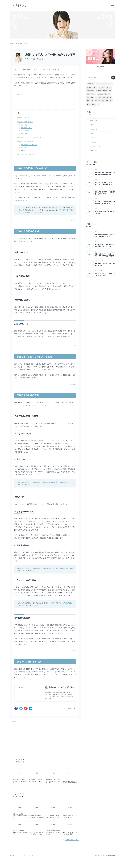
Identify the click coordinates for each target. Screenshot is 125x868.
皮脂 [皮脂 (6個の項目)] (104, 97)
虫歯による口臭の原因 (26, 122)
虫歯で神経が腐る (26, 128)
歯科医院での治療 (26, 150)
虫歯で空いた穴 (26, 125)
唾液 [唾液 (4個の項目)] (110, 91)
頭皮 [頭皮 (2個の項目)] (111, 101)
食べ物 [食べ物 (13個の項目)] (88, 104)
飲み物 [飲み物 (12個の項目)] (94, 104)
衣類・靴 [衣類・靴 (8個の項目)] (98, 101)
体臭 (92, 125)
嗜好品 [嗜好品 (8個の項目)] (88, 94)
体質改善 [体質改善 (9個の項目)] (105, 91)
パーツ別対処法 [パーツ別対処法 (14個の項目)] (91, 91)
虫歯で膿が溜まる (26, 131)
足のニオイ (94, 142)
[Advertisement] (50, 100)
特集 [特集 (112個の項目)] (100, 97)
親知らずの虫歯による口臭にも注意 (30, 137)
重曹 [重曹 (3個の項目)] (107, 101)
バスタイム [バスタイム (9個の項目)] (109, 87)
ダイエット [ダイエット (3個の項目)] (101, 87)
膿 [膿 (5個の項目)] (111, 97)
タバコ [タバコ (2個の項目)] (95, 87)
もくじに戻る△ (72, 220)
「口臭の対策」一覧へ (72, 840)
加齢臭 (93, 134)
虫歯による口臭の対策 (26, 142)
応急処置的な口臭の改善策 (29, 145)
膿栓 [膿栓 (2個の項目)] (88, 101)
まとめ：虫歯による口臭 (27, 154)
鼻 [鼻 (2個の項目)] (98, 104)
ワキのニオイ (95, 129)
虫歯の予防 (24, 148)
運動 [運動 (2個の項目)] (103, 101)
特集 (40, 59)
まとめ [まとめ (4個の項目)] (98, 84)
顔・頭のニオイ (95, 146)
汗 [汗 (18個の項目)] (96, 97)
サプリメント (99, 270)
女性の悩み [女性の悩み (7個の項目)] (100, 94)
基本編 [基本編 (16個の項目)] (94, 94)
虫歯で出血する (26, 133)
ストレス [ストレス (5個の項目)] (89, 87)
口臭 (34, 59)
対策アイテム (95, 151)
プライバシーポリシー (34, 855)
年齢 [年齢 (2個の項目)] (88, 97)
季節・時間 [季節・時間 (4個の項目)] (108, 94)
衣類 (96, 232)
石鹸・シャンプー (100, 261)
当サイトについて (23, 855)
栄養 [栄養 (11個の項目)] (92, 97)
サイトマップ (13, 855)
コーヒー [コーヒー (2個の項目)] (110, 84)
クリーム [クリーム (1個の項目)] (104, 84)
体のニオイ (94, 121)
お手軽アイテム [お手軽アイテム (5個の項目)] (91, 84)
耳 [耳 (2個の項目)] (108, 97)
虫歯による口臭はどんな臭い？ (29, 118)
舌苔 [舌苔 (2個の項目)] (92, 101)
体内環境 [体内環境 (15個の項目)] (99, 91)
